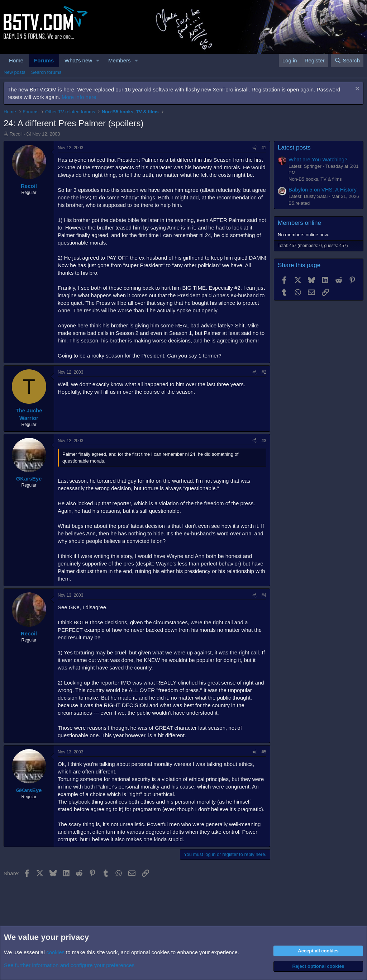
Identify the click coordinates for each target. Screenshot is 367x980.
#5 (264, 752)
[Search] (347, 60)
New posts (15, 72)
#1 (264, 148)
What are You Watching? (318, 159)
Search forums (46, 72)
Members (120, 60)
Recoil (16, 134)
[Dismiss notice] (356, 89)
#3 (264, 441)
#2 (264, 372)
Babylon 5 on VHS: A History (323, 190)
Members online (299, 223)
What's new (78, 60)
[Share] (254, 148)
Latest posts (294, 148)
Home (16, 60)
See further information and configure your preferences (69, 965)
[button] (98, 60)
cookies (55, 952)
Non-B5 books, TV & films (315, 179)
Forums (44, 60)
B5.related (299, 203)
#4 (264, 595)
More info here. (80, 97)
